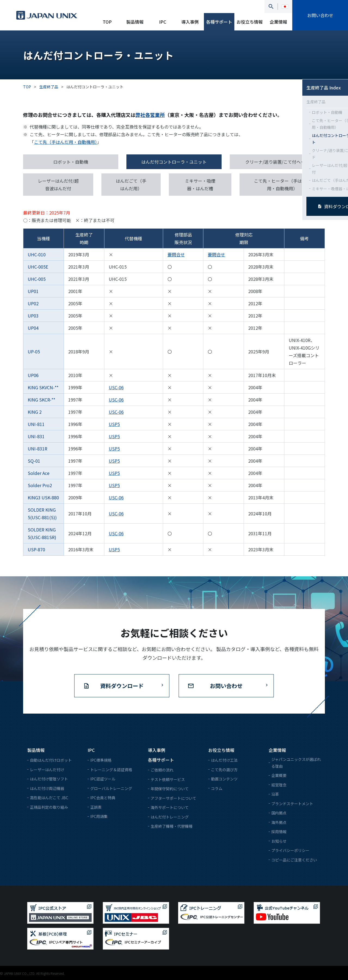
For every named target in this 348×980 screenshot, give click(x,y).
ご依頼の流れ (162, 770)
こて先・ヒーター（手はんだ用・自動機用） (282, 185)
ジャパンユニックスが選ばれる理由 (296, 763)
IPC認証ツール (103, 779)
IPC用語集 (99, 816)
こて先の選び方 (224, 770)
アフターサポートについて (173, 798)
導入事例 (190, 22)
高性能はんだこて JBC (49, 798)
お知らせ (279, 841)
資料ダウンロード (122, 686)
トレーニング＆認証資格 (111, 770)
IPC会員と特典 (103, 798)
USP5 (114, 424)
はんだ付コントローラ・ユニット (174, 162)
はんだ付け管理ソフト (49, 779)
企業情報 (278, 22)
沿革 (275, 794)
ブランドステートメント (292, 804)
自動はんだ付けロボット (51, 760)
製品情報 (135, 22)
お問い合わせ (320, 15)
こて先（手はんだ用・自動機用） (66, 142)
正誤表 (96, 807)
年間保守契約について (170, 789)
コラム (217, 788)
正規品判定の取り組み (49, 807)
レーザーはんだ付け (47, 770)
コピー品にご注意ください (294, 860)
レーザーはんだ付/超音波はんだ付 (58, 185)
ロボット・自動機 (71, 162)
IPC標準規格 (101, 760)
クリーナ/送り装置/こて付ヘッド (277, 162)
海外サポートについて (170, 807)
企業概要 (279, 775)
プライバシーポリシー (290, 850)
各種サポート (219, 22)
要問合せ (176, 254)
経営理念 (279, 785)
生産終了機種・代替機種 (172, 826)
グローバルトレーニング (111, 788)
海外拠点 (279, 822)
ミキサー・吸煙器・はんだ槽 (200, 185)
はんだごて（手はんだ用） (131, 185)
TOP (107, 22)
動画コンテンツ (224, 779)
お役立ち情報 (250, 22)
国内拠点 (279, 813)
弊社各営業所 (150, 115)
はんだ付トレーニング (170, 817)
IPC (163, 22)
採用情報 (279, 832)
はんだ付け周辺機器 (47, 788)
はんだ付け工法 (224, 760)
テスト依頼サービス (168, 779)
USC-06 (116, 387)
